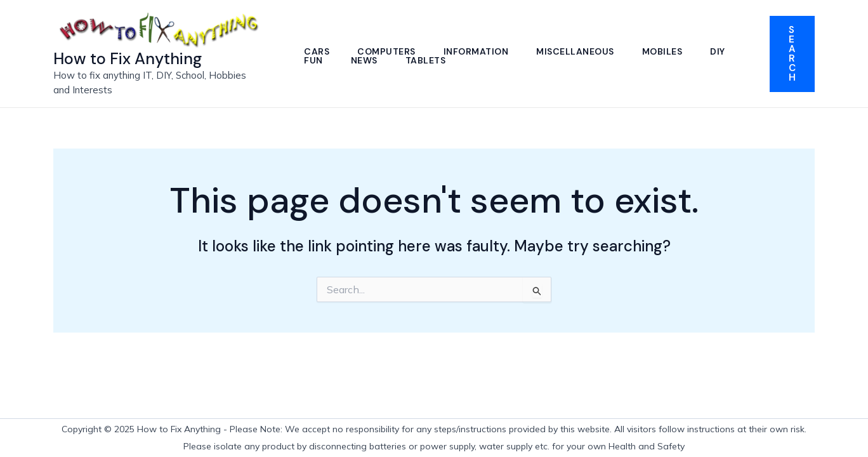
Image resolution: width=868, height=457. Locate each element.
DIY (718, 51)
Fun (313, 60)
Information (476, 51)
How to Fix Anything (128, 59)
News (364, 60)
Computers (386, 51)
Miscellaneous (575, 51)
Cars (317, 51)
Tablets (426, 60)
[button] (792, 54)
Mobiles (662, 51)
